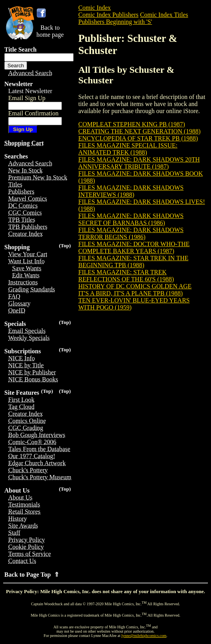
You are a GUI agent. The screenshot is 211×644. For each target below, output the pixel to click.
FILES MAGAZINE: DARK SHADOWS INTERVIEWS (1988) (131, 191)
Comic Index (95, 8)
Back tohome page (50, 31)
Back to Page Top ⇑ (32, 575)
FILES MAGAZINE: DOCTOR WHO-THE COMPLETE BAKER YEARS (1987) (134, 247)
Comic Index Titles (164, 15)
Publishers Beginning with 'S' (115, 22)
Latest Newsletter (30, 91)
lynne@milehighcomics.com (144, 636)
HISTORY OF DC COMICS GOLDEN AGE (135, 286)
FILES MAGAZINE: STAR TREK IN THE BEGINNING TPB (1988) (133, 262)
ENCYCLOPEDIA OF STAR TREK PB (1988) (138, 138)
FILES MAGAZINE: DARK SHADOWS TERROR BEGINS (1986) (131, 233)
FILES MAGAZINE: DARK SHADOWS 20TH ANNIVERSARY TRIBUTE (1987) (139, 163)
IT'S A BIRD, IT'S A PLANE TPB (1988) (131, 293)
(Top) (65, 246)
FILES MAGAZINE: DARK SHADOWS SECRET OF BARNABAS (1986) (131, 219)
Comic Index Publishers (108, 15)
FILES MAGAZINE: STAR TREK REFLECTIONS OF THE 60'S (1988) (126, 276)
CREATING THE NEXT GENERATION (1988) (139, 131)
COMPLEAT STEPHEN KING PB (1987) (132, 124)
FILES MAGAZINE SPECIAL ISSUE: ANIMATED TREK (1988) (128, 149)
